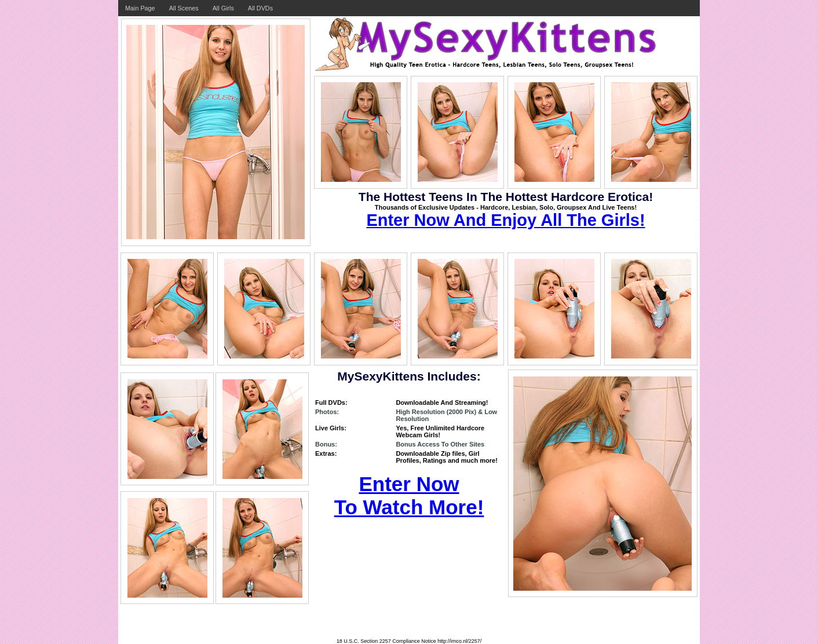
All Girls (223, 8)
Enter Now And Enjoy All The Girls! (505, 220)
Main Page (140, 8)
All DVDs (260, 8)
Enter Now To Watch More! (409, 495)
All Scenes (184, 8)
